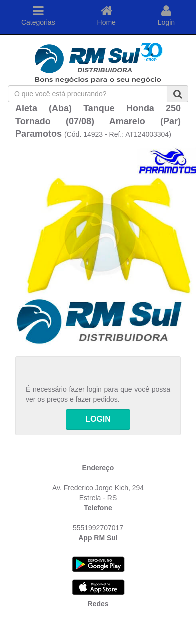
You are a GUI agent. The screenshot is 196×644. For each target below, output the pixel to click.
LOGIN (98, 419)
